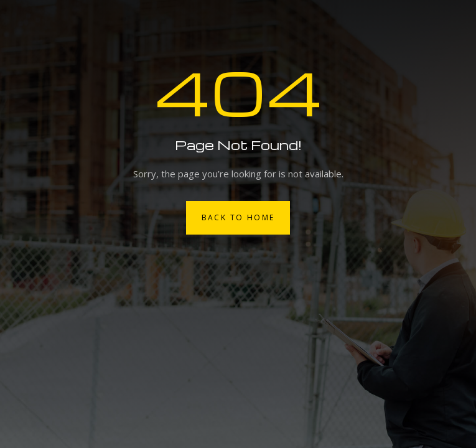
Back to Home (238, 217)
